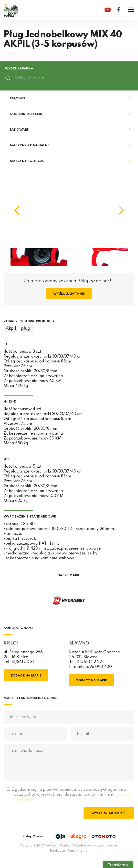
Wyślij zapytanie (69, 294)
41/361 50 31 (23, 662)
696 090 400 (99, 667)
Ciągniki (17, 98)
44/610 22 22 (89, 662)
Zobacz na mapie (26, 676)
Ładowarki (20, 130)
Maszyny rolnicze (27, 161)
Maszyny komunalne (30, 145)
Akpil (11, 328)
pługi (26, 328)
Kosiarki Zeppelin (26, 114)
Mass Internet (78, 851)
